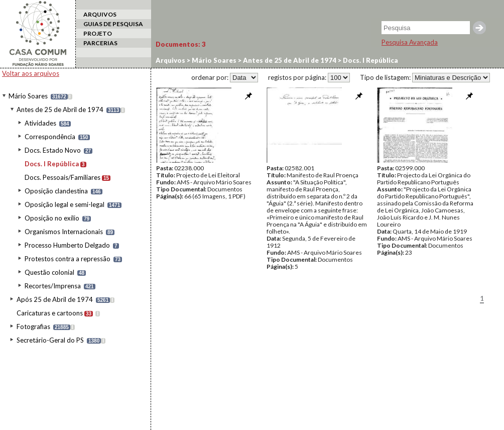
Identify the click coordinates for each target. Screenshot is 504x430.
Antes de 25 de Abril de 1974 (60, 110)
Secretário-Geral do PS (50, 340)
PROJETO (98, 33)
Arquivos (170, 60)
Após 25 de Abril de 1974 (55, 299)
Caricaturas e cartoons (50, 313)
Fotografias (33, 327)
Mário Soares (28, 96)
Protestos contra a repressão (68, 259)
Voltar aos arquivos (31, 73)
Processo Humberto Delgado (67, 245)
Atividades (40, 123)
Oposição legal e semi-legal (65, 204)
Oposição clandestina (56, 191)
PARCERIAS (100, 43)
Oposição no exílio (52, 218)
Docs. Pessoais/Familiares (62, 177)
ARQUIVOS (100, 14)
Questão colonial (49, 272)
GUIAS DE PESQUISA (113, 24)
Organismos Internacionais (64, 232)
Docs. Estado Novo (53, 150)
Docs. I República (52, 164)
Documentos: (181, 44)
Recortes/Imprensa (53, 286)
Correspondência (50, 137)
